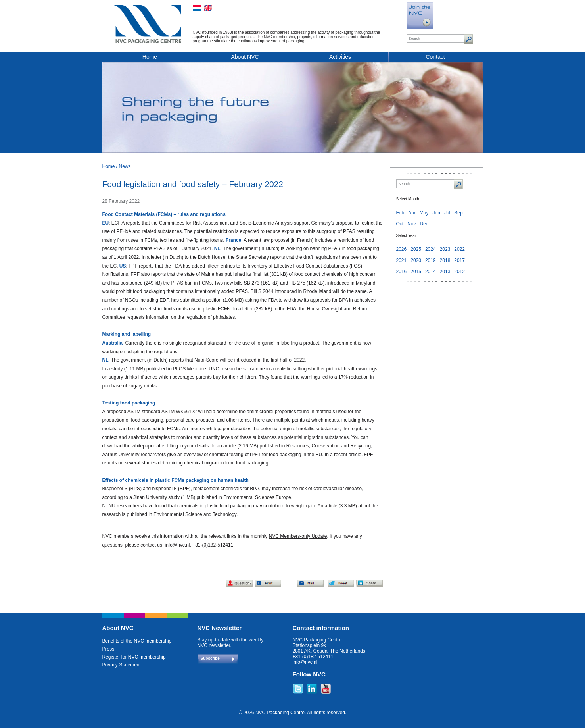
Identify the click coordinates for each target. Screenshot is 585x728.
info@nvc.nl (177, 545)
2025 (416, 249)
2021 (402, 260)
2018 (445, 260)
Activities (340, 57)
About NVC (245, 57)
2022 (459, 249)
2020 (416, 260)
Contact (435, 57)
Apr (412, 213)
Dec (424, 224)
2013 (445, 272)
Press (108, 649)
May (424, 213)
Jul (447, 213)
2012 (459, 272)
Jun (436, 213)
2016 (402, 272)
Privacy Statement (122, 665)
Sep (458, 213)
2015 (416, 272)
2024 (431, 249)
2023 (445, 249)
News (125, 166)
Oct (400, 224)
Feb (400, 213)
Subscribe (210, 658)
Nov (411, 224)
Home (150, 57)
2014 (431, 272)
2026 (402, 249)
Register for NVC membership (134, 657)
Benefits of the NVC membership (137, 641)
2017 (459, 260)
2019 (431, 260)
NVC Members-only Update (298, 536)
